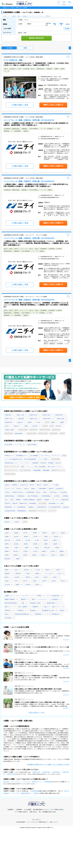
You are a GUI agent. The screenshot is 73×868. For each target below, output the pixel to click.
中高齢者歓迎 (65, 500)
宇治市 (40, 422)
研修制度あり (21, 496)
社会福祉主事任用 (10, 511)
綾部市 (31, 422)
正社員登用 (63, 492)
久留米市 (29, 585)
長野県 (8, 544)
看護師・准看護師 (12, 599)
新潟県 (20, 540)
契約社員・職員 (32, 444)
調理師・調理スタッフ (55, 603)
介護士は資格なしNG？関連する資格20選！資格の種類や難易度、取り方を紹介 (38, 689)
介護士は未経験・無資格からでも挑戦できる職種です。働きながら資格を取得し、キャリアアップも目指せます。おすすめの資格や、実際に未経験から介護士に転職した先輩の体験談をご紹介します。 (42, 666)
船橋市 (39, 574)
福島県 (65, 533)
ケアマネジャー (28, 596)
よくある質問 (27, 810)
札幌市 (8, 570)
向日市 (8, 426)
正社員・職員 (8, 444)
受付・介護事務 (24, 607)
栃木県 (18, 537)
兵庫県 (29, 548)
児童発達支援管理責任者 (23, 614)
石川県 (38, 540)
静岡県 (28, 544)
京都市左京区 (35, 415)
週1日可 (32, 485)
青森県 (18, 533)
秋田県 (46, 533)
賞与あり (39, 492)
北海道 (8, 533)
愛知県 (37, 544)
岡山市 (64, 581)
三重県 (47, 544)
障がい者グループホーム (55, 467)
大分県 (54, 555)
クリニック (29, 467)
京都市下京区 (10, 419)
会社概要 (10, 810)
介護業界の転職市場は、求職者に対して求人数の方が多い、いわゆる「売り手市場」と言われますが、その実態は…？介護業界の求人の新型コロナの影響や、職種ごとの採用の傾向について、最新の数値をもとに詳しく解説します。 (42, 706)
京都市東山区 (61, 415)
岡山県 (17, 551)
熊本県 (45, 555)
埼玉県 (37, 537)
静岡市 (29, 577)
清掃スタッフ (10, 607)
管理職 (41, 596)
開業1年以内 (23, 503)
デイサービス (41, 16)
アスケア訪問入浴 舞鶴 (13, 60)
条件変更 (67, 29)
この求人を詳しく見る (20, 105)
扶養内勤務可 (43, 489)
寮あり (46, 492)
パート (9, 16)
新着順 (25, 48)
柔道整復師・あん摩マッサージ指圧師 (55, 610)
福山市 (55, 581)
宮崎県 (63, 555)
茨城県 (8, 537)
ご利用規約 (19, 810)
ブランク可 (55, 500)
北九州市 (9, 585)
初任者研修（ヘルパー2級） (56, 503)
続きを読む (66, 640)
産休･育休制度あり (33, 496)
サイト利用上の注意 (57, 810)
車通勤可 (18, 500)
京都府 (8, 548)
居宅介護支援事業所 (30, 459)
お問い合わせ (33, 812)
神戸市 (27, 581)
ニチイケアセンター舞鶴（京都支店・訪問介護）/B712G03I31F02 (29, 120)
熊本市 (39, 585)
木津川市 (60, 426)
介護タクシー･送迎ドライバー (54, 607)
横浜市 (50, 570)
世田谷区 (28, 570)
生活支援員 (10, 618)
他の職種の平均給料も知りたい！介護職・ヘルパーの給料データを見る (48, 764)
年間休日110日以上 (18, 492)
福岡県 (17, 555)
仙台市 (18, 570)
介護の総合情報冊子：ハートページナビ (25, 822)
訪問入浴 (58, 463)
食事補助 (65, 496)
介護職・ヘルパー (12, 596)
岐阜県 (18, 544)
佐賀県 (27, 555)
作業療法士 (23, 610)
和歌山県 (49, 548)
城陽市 (63, 422)
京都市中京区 (48, 415)
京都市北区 (9, 415)
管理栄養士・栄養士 (37, 603)
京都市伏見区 (48, 419)
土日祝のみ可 (24, 485)
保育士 (8, 614)
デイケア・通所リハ (44, 459)
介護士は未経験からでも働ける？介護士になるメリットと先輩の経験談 (36, 662)
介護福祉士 (25, 16)
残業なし (34, 489)
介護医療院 (35, 463)
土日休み (7, 492)
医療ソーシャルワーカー (41, 599)
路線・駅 (55, 24)
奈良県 (38, 548)
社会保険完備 (30, 492)
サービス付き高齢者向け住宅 (13, 459)
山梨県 (56, 540)
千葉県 (48, 537)
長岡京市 (18, 426)
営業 (25, 603)
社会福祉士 (66, 507)
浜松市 (38, 577)
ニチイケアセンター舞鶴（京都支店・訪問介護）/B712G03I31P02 (29, 238)
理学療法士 (10, 610)
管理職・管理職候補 (29, 500)
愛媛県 (63, 551)
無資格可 (39, 500)
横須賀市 (20, 574)
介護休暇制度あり (46, 496)
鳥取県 (59, 548)
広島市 (46, 581)
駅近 (12, 500)
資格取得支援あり (10, 496)
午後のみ (26, 489)
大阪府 (18, 548)
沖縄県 (19, 559)
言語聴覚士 (35, 610)
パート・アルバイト (20, 444)
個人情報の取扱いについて (40, 810)
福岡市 (19, 585)
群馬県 (28, 537)
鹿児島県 (9, 559)
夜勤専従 (15, 485)
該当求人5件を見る (36, 38)
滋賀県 (57, 544)
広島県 (27, 551)
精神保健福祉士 (22, 511)
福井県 (47, 540)
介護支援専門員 (41, 507)
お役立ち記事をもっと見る (36, 712)
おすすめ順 (9, 48)
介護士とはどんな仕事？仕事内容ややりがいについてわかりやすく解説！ (36, 634)
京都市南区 (22, 419)
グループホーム (33, 16)
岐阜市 (47, 577)
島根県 (8, 551)
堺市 (18, 581)
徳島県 (45, 551)
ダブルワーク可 (9, 489)
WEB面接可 (33, 503)
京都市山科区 (62, 419)
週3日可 (46, 485)
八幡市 (27, 426)
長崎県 (36, 555)
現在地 (68, 24)
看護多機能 (46, 470)
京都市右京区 (35, 419)
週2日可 (39, 485)
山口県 (36, 551)
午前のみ (19, 489)
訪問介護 (48, 16)
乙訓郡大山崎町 (10, 430)
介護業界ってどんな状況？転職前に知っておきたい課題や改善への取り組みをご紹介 (40, 702)
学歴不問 (7, 503)
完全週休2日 (60, 489)
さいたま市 (50, 574)
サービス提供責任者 (55, 596)
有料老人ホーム (9, 456)
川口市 (61, 574)
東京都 (58, 537)
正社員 (5, 16)
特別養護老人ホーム (22, 456)
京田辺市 (36, 426)
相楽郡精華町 (20, 433)
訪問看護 (51, 463)
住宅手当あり (54, 492)
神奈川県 (9, 540)
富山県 (29, 540)
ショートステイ (25, 463)
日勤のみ (7, 485)
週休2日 (19, 16)
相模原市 (9, 574)
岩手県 (27, 533)
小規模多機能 (37, 470)
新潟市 (8, 577)
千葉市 (30, 574)
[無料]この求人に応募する (53, 105)
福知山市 (22, 422)
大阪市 (9, 581)
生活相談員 (57, 599)
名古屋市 (19, 577)
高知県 (8, 555)
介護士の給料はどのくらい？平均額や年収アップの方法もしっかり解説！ (36, 676)
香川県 (54, 551)
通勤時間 (61, 24)
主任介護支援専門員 (54, 507)
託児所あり (57, 496)
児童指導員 (40, 614)
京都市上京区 (22, 415)
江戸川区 (39, 570)
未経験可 (14, 16)
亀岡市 (55, 422)
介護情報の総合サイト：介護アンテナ (47, 822)
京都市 (56, 577)
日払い (7, 500)
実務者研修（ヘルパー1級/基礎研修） (15, 507)
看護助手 (25, 599)
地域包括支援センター (11, 463)
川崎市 (60, 570)
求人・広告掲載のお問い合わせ (47, 812)
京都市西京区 (10, 422)
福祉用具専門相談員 (12, 603)
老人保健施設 (34, 456)
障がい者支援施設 (40, 467)
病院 (23, 467)
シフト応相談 (55, 485)
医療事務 (37, 607)
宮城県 (36, 533)
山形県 (55, 533)
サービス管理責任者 (54, 614)
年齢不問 (15, 503)
